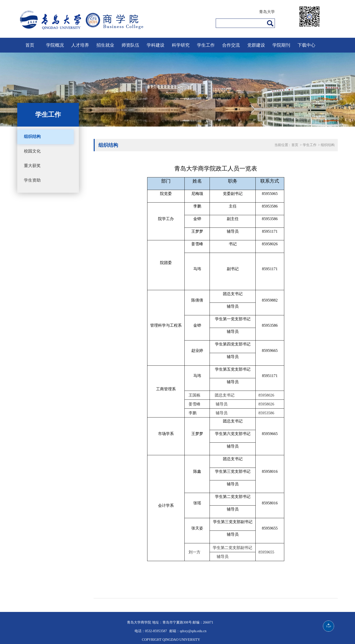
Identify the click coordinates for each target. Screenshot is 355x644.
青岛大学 (267, 12)
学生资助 (32, 180)
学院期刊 (281, 45)
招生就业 (105, 45)
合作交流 (231, 45)
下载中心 (306, 45)
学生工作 (206, 45)
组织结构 (32, 137)
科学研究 (181, 45)
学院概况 (55, 45)
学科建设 (156, 45)
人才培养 (80, 45)
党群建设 (256, 45)
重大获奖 (32, 166)
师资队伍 (130, 45)
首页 (30, 45)
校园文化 (32, 151)
